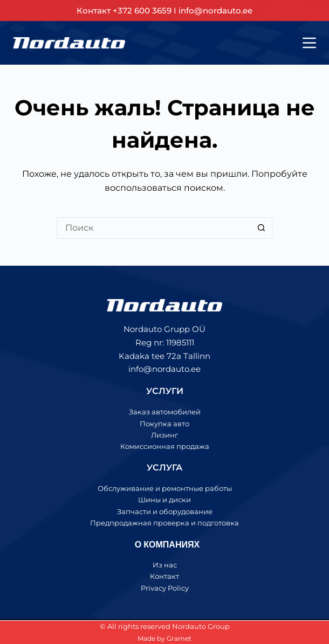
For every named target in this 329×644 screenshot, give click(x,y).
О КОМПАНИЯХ (167, 544)
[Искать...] (154, 228)
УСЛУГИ (165, 391)
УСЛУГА (164, 468)
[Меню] (309, 43)
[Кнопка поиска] (262, 228)
